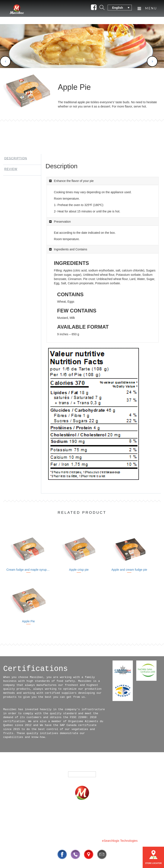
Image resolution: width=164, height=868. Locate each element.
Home (23, 814)
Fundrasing (72, 814)
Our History (79, 820)
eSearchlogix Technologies (120, 841)
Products (45, 814)
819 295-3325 (67, 830)
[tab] (20, 159)
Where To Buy (104, 814)
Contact (132, 814)
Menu (147, 10)
